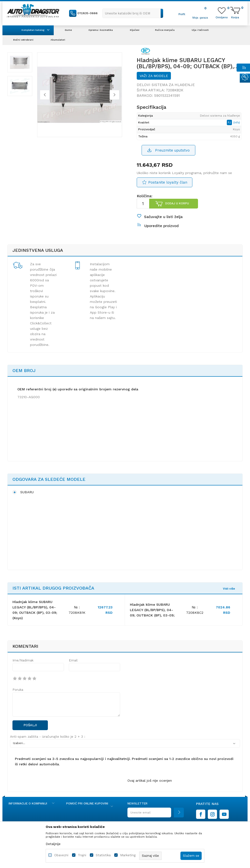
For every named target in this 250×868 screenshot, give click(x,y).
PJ (230, 122)
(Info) (237, 123)
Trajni (82, 855)
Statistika (103, 855)
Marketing (128, 855)
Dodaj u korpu (177, 203)
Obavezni (61, 855)
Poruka (18, 690)
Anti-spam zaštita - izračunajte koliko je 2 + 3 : (48, 737)
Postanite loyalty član (168, 182)
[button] (133, 13)
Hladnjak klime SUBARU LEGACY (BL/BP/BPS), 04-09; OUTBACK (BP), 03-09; (152, 610)
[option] (20, 62)
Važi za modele (154, 76)
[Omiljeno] (222, 17)
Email (73, 660)
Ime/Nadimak (23, 660)
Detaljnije (53, 844)
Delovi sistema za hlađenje (166, 85)
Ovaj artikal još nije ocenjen (150, 780)
